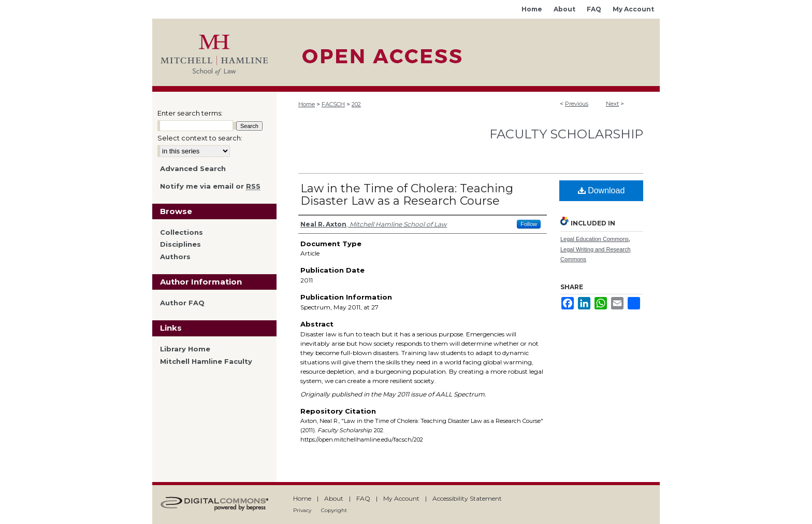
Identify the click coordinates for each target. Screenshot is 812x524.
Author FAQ (182, 303)
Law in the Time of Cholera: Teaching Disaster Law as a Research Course (407, 195)
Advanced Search (193, 168)
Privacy (302, 510)
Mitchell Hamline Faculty (206, 362)
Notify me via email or (210, 187)
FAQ (363, 498)
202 (356, 104)
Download (601, 190)
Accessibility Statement (467, 498)
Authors (175, 257)
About (334, 498)
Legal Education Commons (594, 239)
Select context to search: (200, 138)
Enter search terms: (190, 113)
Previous (577, 104)
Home (307, 104)
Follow (529, 224)
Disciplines (180, 244)
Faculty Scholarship (566, 134)
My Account (401, 498)
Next (612, 104)
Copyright (334, 510)
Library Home (185, 349)
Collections (182, 232)
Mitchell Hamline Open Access (468, 52)
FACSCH (333, 104)
